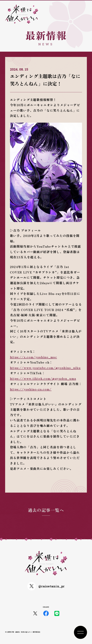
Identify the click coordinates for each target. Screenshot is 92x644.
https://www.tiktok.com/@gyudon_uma (43, 378)
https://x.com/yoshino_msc (34, 357)
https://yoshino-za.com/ (31, 389)
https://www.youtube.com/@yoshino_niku (45, 368)
